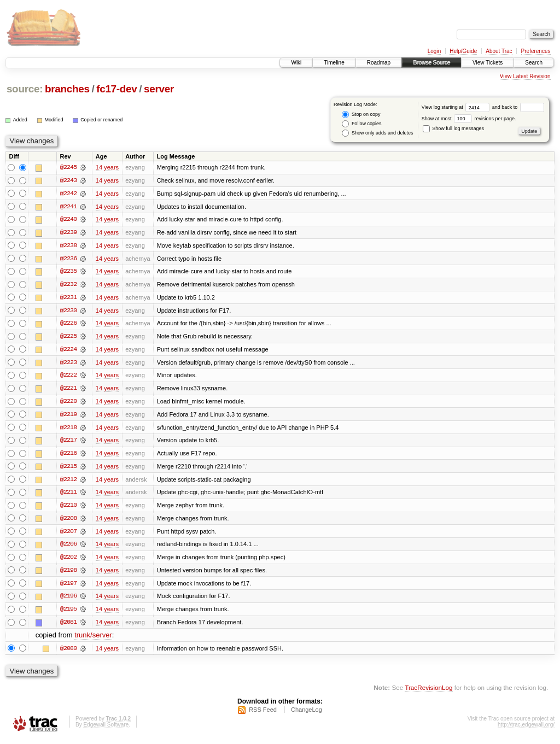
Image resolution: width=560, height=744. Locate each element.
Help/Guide (463, 51)
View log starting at (457, 107)
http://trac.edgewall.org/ (526, 730)
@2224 (68, 351)
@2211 (68, 495)
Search (534, 63)
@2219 (68, 417)
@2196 (68, 600)
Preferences (536, 51)
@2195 (68, 613)
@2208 (68, 522)
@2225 (68, 338)
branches (67, 89)
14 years (107, 167)
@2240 (68, 220)
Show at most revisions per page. (469, 119)
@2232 (68, 285)
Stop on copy (361, 115)
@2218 (68, 430)
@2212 (68, 482)
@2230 (68, 312)
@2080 (68, 653)
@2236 (68, 259)
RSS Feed (263, 714)
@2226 (68, 325)
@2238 (68, 246)
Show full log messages (453, 128)
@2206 (68, 548)
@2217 (68, 443)
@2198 (68, 574)
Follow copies (361, 124)
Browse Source (431, 63)
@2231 (68, 298)
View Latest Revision (525, 76)
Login (434, 51)
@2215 (68, 469)
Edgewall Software (106, 730)
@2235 (68, 272)
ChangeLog (307, 714)
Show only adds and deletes (377, 133)
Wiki (296, 63)
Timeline (334, 63)
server (159, 89)
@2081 (68, 626)
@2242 (68, 194)
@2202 (68, 561)
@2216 (68, 456)
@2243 (68, 180)
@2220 (68, 403)
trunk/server (93, 640)
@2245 (68, 167)
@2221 (68, 390)
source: (25, 89)
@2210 (68, 508)
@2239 (68, 233)
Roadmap (379, 63)
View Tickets (488, 63)
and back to (518, 107)
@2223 (68, 364)
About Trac (499, 51)
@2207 (68, 535)
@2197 (68, 587)
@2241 (68, 207)
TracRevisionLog (428, 692)
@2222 (68, 377)
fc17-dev (116, 89)
